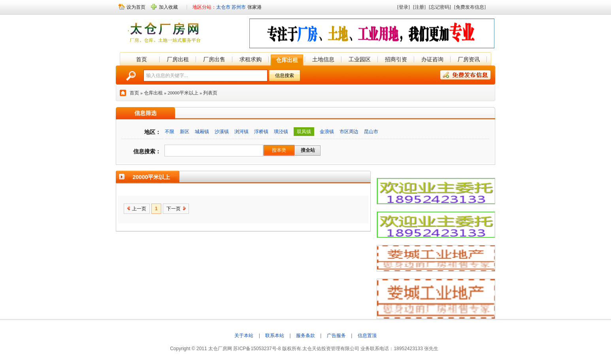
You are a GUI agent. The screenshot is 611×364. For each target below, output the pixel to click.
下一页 (173, 209)
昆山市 (371, 132)
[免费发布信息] (470, 7)
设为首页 (136, 7)
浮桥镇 (261, 132)
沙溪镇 (222, 132)
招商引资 (396, 59)
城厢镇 (202, 132)
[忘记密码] (440, 7)
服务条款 (305, 336)
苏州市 (239, 7)
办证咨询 (432, 59)
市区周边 (349, 132)
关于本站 (244, 336)
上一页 (139, 209)
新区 (185, 132)
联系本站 (275, 336)
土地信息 (323, 59)
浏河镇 (241, 132)
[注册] (419, 7)
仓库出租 (287, 60)
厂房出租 (178, 59)
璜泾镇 (281, 132)
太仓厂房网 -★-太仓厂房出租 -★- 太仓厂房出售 (166, 32)
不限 (170, 132)
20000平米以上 (183, 93)
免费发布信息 (465, 75)
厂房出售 (214, 59)
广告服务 (336, 336)
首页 (141, 59)
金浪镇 (327, 132)
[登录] (404, 7)
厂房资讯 (469, 59)
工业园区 (360, 59)
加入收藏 (168, 7)
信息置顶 (367, 336)
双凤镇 (304, 132)
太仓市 (223, 7)
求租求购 (251, 59)
